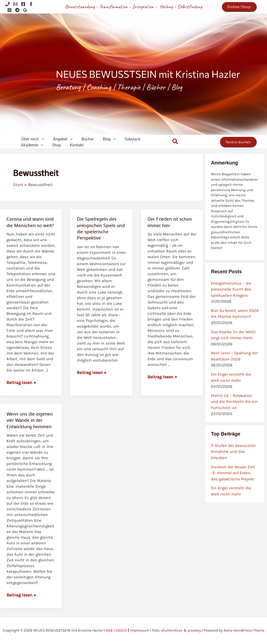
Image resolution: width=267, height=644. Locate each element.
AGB (109, 630)
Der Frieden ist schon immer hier (170, 222)
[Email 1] (15, 4)
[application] (41, 139)
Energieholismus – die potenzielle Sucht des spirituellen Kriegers (231, 289)
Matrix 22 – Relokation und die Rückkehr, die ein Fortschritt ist (234, 402)
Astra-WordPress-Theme (244, 630)
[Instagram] (9, 10)
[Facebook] (23, 4)
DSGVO (121, 630)
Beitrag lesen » (21, 382)
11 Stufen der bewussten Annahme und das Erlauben (233, 452)
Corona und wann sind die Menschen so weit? (30, 222)
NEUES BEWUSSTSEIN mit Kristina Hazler (148, 74)
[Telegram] (17, 10)
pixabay (194, 630)
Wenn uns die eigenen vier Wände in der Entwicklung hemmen (30, 420)
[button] (239, 7)
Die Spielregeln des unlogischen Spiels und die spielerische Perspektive (101, 228)
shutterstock (172, 630)
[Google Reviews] (25, 10)
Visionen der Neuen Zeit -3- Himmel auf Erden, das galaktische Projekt (233, 473)
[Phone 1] (8, 4)
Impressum (139, 630)
